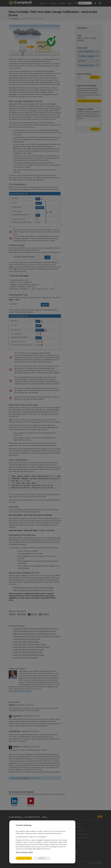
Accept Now (24, 858)
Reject (42, 858)
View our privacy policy (24, 852)
